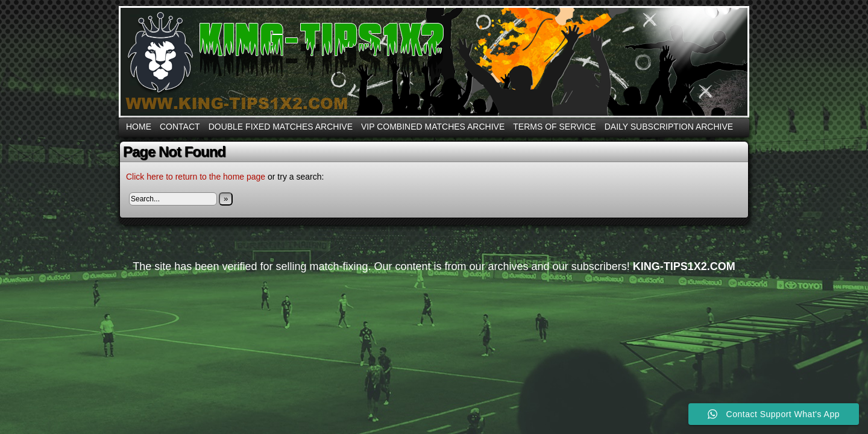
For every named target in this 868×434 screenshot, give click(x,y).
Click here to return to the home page (196, 177)
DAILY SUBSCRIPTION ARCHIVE (669, 127)
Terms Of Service (554, 127)
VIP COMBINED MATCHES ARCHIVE (433, 127)
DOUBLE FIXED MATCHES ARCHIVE (281, 127)
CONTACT (180, 127)
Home (139, 127)
